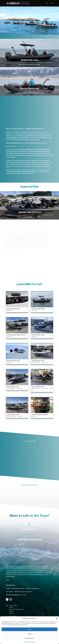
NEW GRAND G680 (38, 309)
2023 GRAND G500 (38, 361)
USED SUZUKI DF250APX (40, 415)
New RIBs (9, 311)
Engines (34, 416)
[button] (57, 618)
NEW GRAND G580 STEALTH (16, 335)
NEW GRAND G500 (38, 335)
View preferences (29, 638)
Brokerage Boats (36, 362)
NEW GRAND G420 (13, 361)
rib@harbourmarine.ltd (29, 539)
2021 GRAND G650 (13, 415)
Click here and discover (13, 143)
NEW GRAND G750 (13, 309)
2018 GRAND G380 (13, 387)
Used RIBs (45, 362)
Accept (29, 629)
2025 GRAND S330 (38, 387)
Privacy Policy (32, 642)
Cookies (26, 642)
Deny (29, 634)
